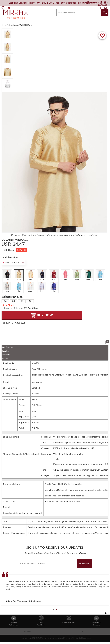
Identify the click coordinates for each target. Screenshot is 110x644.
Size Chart (8, 305)
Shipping (5, 351)
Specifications (7, 347)
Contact (28, 631)
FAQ (82, 631)
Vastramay (37, 382)
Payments (6, 355)
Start (106, 613)
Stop (109, 613)
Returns (5, 358)
